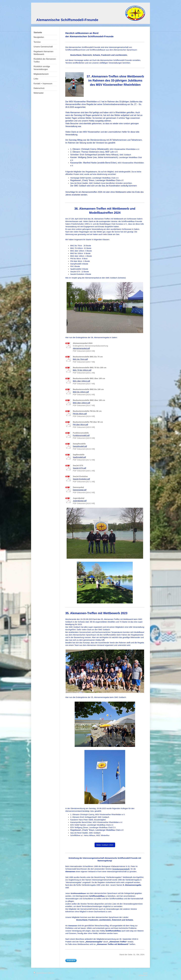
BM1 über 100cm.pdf (81, 381)
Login (145, 973)
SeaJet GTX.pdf (79, 468)
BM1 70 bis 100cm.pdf (82, 370)
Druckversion (40, 973)
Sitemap (51, 973)
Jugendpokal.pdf (80, 501)
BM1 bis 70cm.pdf (80, 359)
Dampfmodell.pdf (80, 446)
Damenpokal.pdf (80, 490)
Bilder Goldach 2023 (105, 845)
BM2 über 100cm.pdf (81, 403)
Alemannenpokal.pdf (81, 348)
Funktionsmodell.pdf (81, 435)
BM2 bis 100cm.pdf (81, 392)
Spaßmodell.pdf (79, 457)
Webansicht (143, 975)
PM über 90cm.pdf (80, 425)
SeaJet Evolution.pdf (81, 479)
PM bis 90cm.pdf (80, 414)
